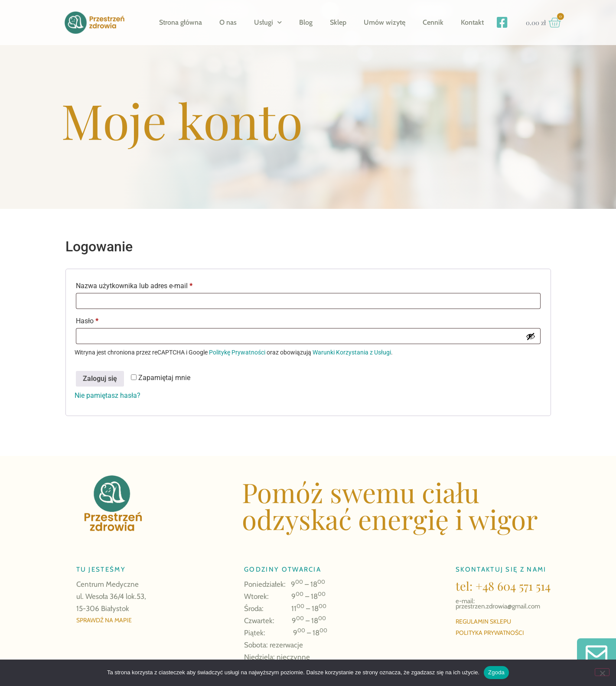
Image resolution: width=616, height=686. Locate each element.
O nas (228, 22)
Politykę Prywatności (237, 352)
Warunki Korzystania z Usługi (352, 352)
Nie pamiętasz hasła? (108, 395)
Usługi (268, 22)
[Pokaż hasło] (531, 336)
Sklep (338, 22)
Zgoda (496, 672)
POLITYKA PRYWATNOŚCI (490, 633)
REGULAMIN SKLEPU (483, 621)
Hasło (104, 320)
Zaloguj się (100, 379)
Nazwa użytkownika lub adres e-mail (151, 284)
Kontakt (472, 22)
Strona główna (181, 22)
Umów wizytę (385, 22)
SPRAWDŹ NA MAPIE (104, 620)
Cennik (433, 22)
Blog (306, 22)
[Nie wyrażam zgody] (602, 672)
